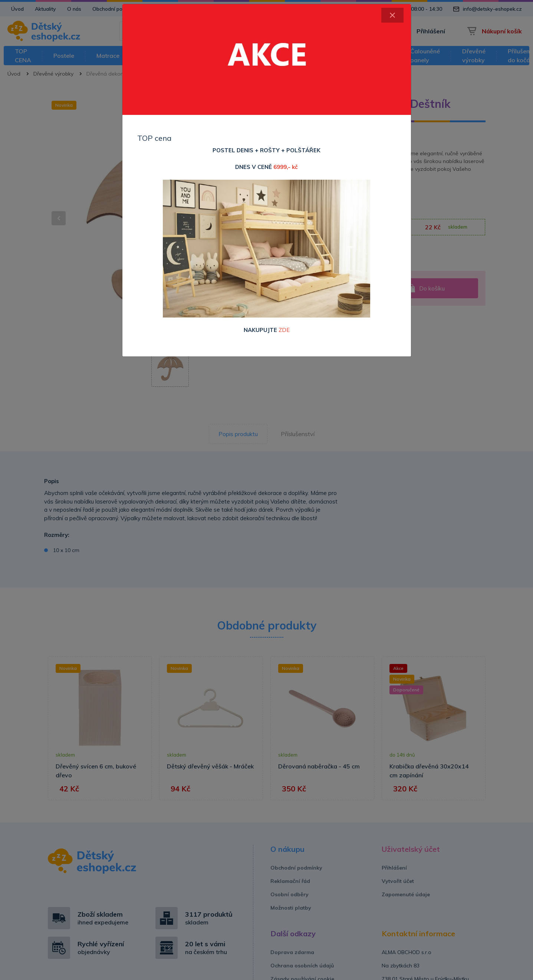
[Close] (392, 15)
